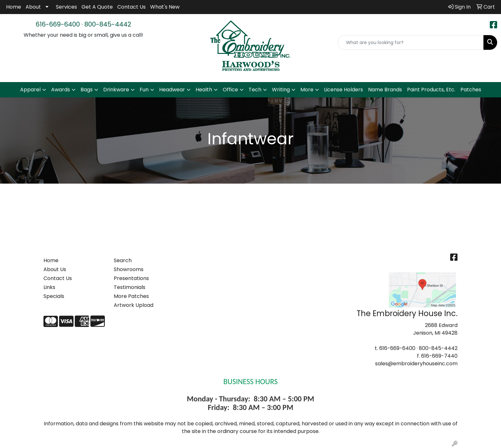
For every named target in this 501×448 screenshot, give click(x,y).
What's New (165, 7)
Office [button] (230, 90)
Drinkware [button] (116, 90)
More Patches (131, 296)
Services (66, 7)
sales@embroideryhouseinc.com (416, 364)
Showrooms (129, 269)
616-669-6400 (58, 24)
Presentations (131, 278)
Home (14, 7)
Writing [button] (281, 90)
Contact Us (131, 7)
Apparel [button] (30, 90)
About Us (55, 269)
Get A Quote (97, 7)
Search (123, 260)
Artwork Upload (134, 305)
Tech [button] (255, 90)
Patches (471, 90)
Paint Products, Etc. (431, 90)
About (33, 7)
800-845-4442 (108, 24)
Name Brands (385, 90)
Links (49, 287)
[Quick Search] (411, 42)
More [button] (307, 90)
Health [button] (204, 90)
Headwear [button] (172, 90)
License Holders (343, 90)
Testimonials (130, 287)
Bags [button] (87, 90)
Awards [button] (61, 90)
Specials (54, 296)
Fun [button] (144, 90)
